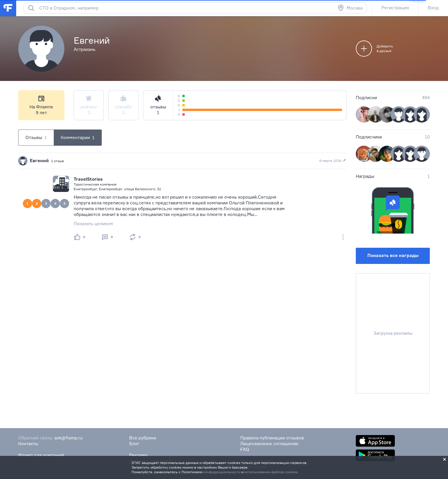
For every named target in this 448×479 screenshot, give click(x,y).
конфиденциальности (222, 472)
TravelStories (88, 179)
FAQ (245, 449)
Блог (134, 444)
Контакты (28, 444)
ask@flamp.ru (69, 438)
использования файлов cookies (271, 472)
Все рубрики (143, 438)
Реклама (138, 455)
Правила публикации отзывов (272, 438)
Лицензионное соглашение (269, 444)
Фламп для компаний (41, 455)
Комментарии (78, 138)
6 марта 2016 (333, 161)
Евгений (39, 161)
